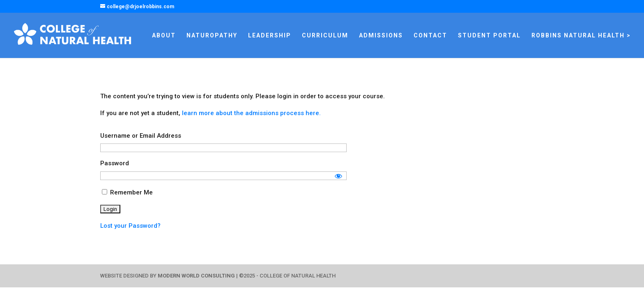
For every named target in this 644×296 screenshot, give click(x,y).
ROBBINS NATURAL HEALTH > (581, 36)
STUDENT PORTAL (489, 36)
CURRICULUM (325, 36)
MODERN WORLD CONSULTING (196, 276)
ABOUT (164, 36)
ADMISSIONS (381, 36)
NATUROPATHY (212, 36)
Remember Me (127, 192)
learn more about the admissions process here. (251, 113)
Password (115, 163)
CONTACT (430, 36)
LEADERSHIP (270, 36)
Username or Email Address (141, 136)
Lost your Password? (130, 226)
